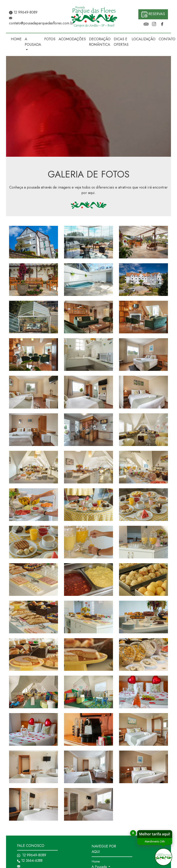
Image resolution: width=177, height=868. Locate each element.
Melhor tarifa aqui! (150, 834)
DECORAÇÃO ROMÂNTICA (100, 42)
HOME (16, 39)
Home (96, 861)
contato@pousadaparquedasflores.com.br (41, 23)
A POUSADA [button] (33, 42)
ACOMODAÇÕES (72, 39)
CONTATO (167, 39)
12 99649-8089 (23, 12)
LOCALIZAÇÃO (144, 39)
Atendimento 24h (150, 841)
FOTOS (50, 39)
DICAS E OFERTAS (121, 42)
